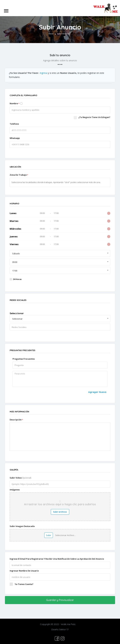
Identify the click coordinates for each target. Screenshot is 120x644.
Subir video (20, 478)
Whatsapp (15, 138)
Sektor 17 (64, 629)
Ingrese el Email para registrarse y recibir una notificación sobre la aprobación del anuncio (57, 559)
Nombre (15, 103)
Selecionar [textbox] (17, 319)
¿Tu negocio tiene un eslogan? (92, 117)
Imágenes (15, 490)
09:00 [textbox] (15, 262)
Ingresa (43, 73)
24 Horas (17, 279)
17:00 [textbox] (15, 271)
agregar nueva (97, 392)
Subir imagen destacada (22, 526)
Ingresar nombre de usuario (24, 571)
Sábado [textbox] (16, 254)
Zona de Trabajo (19, 175)
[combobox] (60, 253)
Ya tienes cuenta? (24, 584)
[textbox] (62, 182)
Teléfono (14, 124)
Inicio (51, 34)
